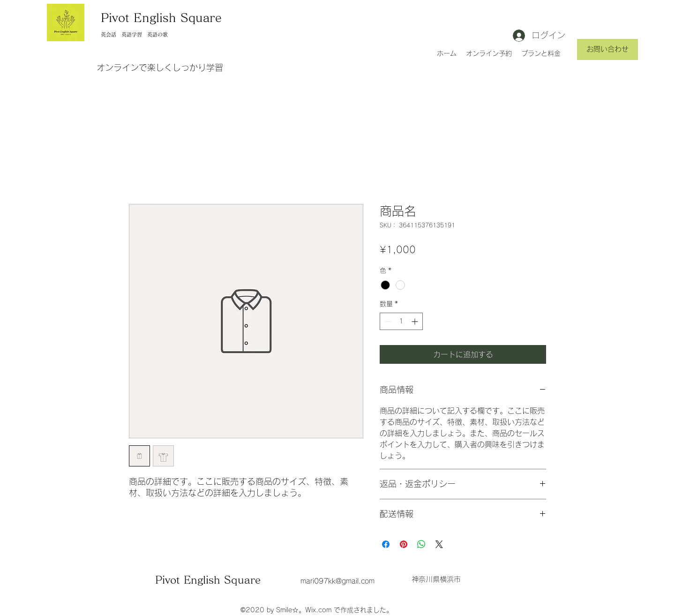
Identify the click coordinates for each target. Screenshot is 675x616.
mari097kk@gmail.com (337, 581)
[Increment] (416, 321)
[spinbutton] (401, 321)
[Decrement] (387, 321)
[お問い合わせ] (607, 49)
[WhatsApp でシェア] (421, 544)
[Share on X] (439, 544)
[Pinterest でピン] (404, 544)
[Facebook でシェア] (386, 544)
